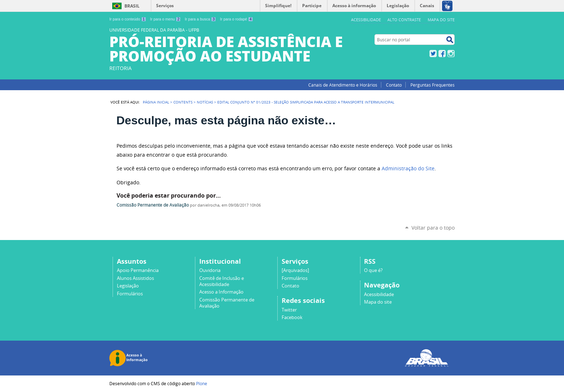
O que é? (373, 270)
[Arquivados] (295, 270)
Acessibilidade (366, 20)
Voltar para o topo (433, 228)
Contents (183, 102)
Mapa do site (441, 20)
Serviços (165, 6)
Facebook (442, 54)
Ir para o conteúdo (128, 19)
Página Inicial (156, 102)
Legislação (128, 286)
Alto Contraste (404, 20)
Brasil (132, 6)
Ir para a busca (201, 19)
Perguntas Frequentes (433, 85)
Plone (202, 383)
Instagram (451, 54)
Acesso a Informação (221, 292)
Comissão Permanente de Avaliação (153, 205)
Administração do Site (408, 169)
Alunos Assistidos (135, 278)
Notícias (205, 102)
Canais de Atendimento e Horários (343, 85)
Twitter (433, 54)
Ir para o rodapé (237, 19)
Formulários (130, 294)
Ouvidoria (210, 270)
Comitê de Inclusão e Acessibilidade (222, 281)
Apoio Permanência (138, 270)
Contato (394, 85)
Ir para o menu (165, 19)
